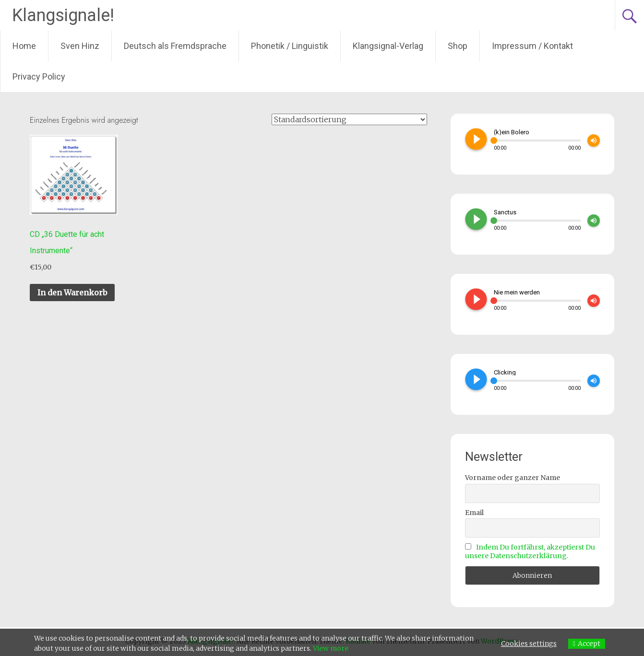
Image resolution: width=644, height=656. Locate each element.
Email (474, 513)
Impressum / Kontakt (532, 46)
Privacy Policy (39, 76)
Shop (458, 46)
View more (331, 648)
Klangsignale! (63, 15)
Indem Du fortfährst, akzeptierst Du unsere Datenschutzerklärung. (530, 551)
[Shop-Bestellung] (349, 119)
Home (24, 46)
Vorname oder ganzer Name (513, 478)
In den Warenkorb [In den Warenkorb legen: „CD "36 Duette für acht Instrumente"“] (72, 293)
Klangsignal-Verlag (388, 46)
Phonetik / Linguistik (290, 46)
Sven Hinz (80, 46)
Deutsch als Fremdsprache (175, 46)
